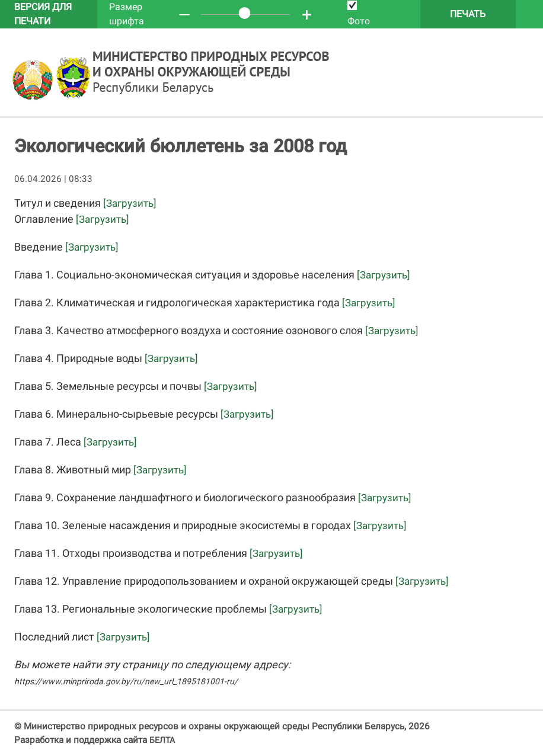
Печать (468, 14)
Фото (359, 14)
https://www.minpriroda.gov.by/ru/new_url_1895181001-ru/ (126, 681)
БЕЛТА (162, 740)
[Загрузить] (130, 203)
